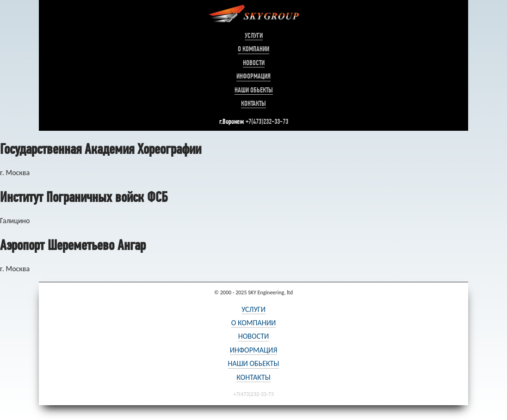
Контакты (253, 103)
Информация (253, 76)
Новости (254, 63)
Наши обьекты (254, 90)
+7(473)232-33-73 (267, 121)
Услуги (254, 36)
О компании (253, 49)
